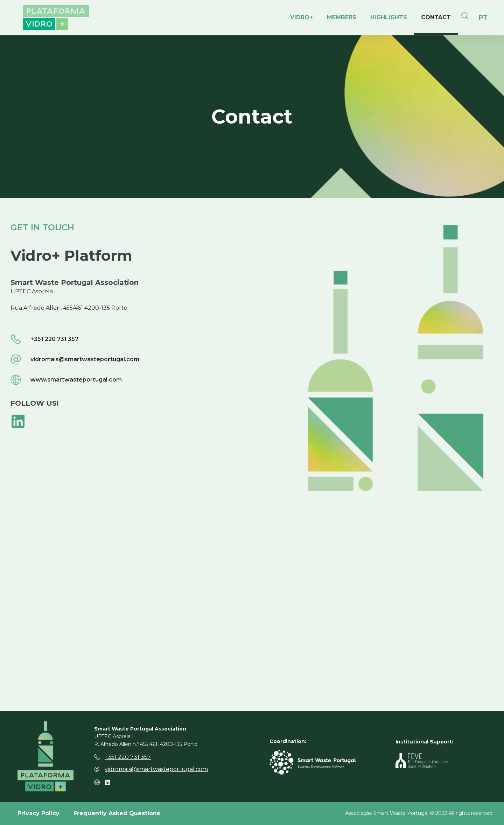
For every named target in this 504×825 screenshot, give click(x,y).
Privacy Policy (38, 813)
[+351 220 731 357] (97, 757)
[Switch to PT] (483, 18)
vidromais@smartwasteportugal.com (156, 769)
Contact (436, 17)
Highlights (389, 17)
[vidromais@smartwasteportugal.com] (97, 769)
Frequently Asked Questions (117, 813)
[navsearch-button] (465, 18)
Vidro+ (302, 17)
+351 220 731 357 (128, 757)
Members (342, 17)
